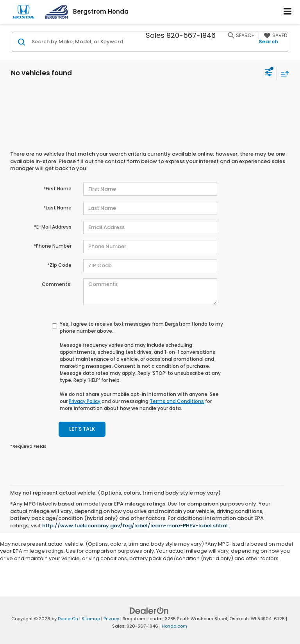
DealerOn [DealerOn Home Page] (68, 619)
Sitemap (91, 619)
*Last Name (57, 208)
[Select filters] (269, 73)
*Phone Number (53, 246)
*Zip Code (59, 265)
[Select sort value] (283, 74)
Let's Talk (82, 429)
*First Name (57, 189)
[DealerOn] (149, 611)
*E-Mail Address (53, 227)
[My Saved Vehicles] (275, 35)
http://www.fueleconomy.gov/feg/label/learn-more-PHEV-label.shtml (136, 526)
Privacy (111, 619)
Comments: (57, 284)
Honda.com (174, 626)
